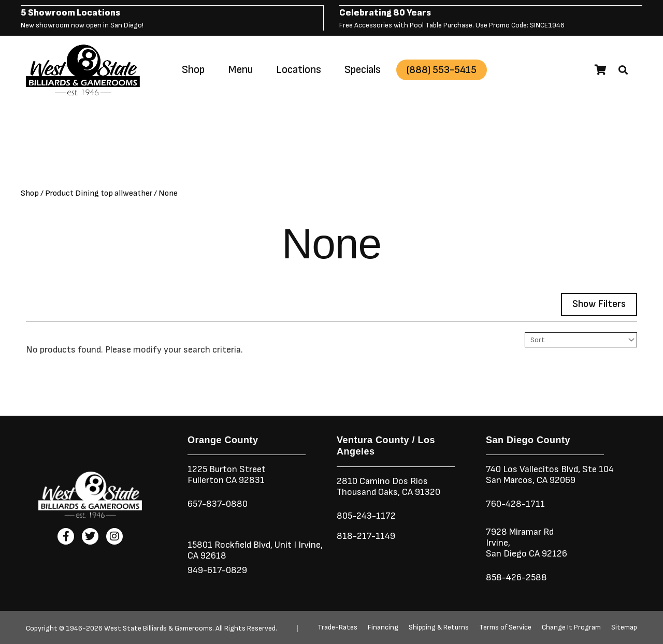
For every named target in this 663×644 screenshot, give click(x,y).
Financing (383, 627)
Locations (299, 69)
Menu (240, 69)
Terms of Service (505, 627)
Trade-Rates (337, 627)
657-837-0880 (218, 503)
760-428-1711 (516, 503)
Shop (193, 69)
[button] (623, 69)
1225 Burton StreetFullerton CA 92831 (227, 474)
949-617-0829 (217, 570)
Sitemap (624, 627)
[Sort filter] (581, 339)
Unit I (284, 544)
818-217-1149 (366, 536)
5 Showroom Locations (70, 12)
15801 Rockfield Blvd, (230, 544)
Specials (363, 69)
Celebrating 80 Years (385, 12)
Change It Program (571, 627)
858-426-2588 (516, 577)
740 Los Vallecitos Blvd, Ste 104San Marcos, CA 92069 (550, 474)
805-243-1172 (366, 515)
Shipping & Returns (439, 627)
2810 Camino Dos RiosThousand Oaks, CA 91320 (388, 486)
